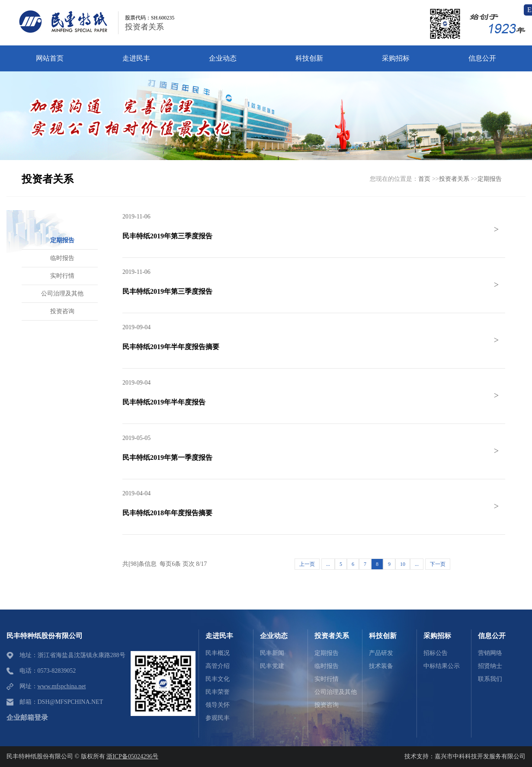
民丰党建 (272, 666)
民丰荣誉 (218, 692)
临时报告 (327, 666)
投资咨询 (327, 705)
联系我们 (490, 679)
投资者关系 (144, 27)
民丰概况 (218, 653)
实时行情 (327, 679)
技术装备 (381, 666)
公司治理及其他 (336, 692)
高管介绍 (218, 666)
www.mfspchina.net (62, 686)
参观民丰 (218, 718)
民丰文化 (218, 679)
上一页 (307, 564)
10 (403, 564)
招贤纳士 (490, 666)
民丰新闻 (272, 653)
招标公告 (436, 653)
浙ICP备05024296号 (132, 756)
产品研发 (381, 653)
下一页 (438, 564)
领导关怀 (218, 705)
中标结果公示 (442, 666)
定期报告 (490, 179)
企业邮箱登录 (27, 717)
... (328, 564)
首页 (424, 179)
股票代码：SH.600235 (150, 18)
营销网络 (490, 653)
